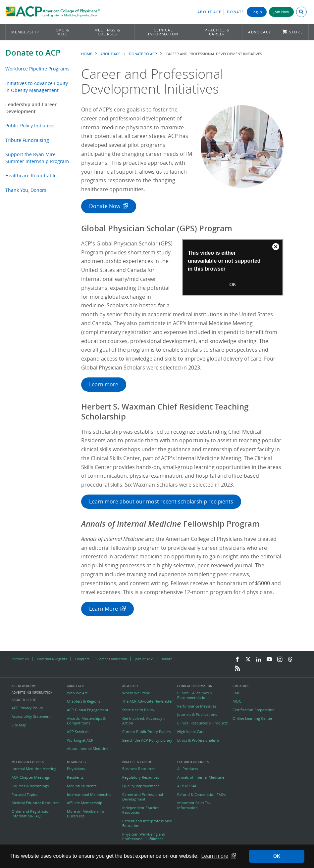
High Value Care (191, 732)
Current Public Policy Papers (146, 732)
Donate (235, 12)
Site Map (19, 725)
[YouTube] (269, 660)
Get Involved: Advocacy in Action (144, 721)
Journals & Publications (197, 715)
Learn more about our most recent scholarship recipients (161, 501)
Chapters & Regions (84, 701)
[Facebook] (237, 660)
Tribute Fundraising (27, 140)
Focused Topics (25, 795)
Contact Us (20, 659)
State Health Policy (138, 710)
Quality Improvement (141, 786)
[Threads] (290, 660)
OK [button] (277, 856)
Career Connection (112, 659)
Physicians (76, 769)
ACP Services (78, 732)
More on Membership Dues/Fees (85, 814)
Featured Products (193, 762)
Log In (257, 12)
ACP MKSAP (187, 786)
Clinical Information (163, 32)
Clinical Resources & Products (202, 723)
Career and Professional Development (143, 797)
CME (236, 693)
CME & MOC (62, 32)
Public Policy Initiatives (30, 126)
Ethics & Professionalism (198, 740)
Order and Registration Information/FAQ (31, 814)
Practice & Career (217, 32)
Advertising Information (32, 693)
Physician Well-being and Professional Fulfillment (144, 837)
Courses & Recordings (30, 786)
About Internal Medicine (88, 749)
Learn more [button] (215, 856)
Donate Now (105, 206)
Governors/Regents (52, 659)
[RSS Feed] (237, 669)
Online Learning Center (252, 718)
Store (296, 32)
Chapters (82, 659)
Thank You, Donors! (26, 190)
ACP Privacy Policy (27, 708)
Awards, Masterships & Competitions (86, 721)
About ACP (210, 12)
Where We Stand (136, 693)
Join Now (281, 12)
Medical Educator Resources (35, 803)
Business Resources (139, 769)
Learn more (104, 384)
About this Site (24, 700)
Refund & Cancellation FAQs (201, 795)
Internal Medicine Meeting (34, 769)
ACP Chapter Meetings (31, 777)
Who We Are (77, 693)
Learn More (104, 609)
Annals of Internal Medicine (201, 777)
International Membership (89, 795)
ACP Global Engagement (88, 710)
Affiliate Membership (85, 803)
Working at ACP (80, 740)
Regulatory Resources (141, 777)
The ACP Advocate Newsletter (147, 701)
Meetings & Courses (107, 32)
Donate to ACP (33, 53)
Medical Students (82, 786)
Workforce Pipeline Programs (37, 69)
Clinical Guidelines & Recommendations (195, 695)
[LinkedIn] (259, 660)
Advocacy (260, 32)
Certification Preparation (254, 710)
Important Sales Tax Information (194, 805)
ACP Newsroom (24, 686)
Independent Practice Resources (140, 810)
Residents (75, 777)
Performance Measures (197, 706)
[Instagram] (280, 660)
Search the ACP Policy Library (147, 740)
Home (87, 54)
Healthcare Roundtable (31, 175)
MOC (237, 701)
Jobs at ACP (144, 659)
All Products (187, 769)
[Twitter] (248, 660)
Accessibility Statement (31, 716)
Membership (25, 32)
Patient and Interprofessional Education (147, 823)
